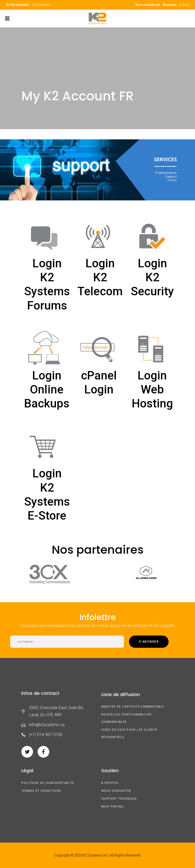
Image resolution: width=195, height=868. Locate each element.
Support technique (119, 799)
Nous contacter (116, 791)
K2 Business (41, 5)
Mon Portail (113, 807)
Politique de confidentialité (48, 783)
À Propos (110, 783)
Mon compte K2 (148, 5)
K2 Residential (17, 5)
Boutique (170, 5)
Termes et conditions (41, 791)
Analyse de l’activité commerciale (133, 707)
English (184, 5)
